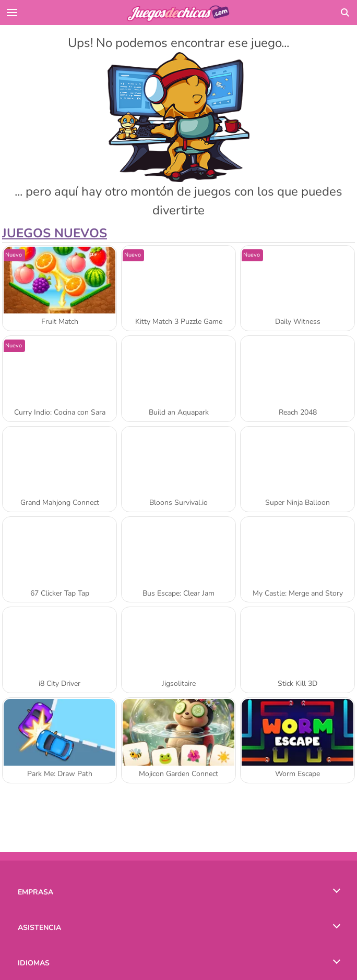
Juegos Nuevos (55, 233)
